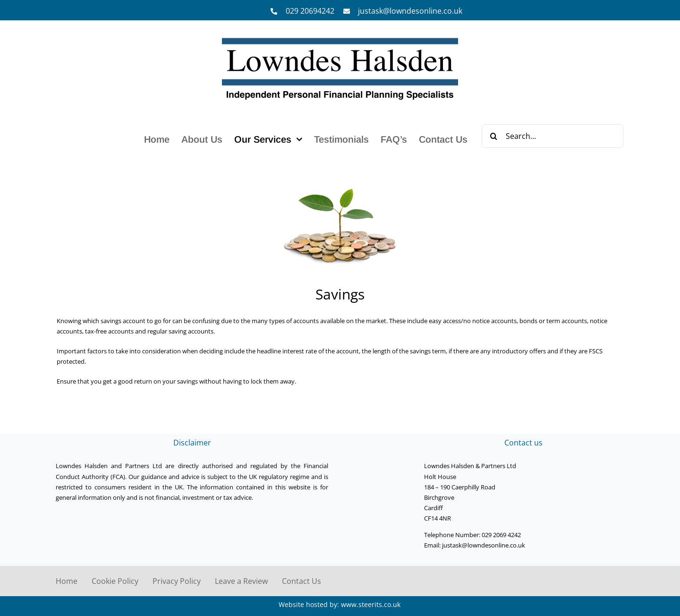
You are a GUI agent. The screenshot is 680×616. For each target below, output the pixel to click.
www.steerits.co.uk (371, 604)
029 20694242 (310, 11)
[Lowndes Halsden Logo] (340, 38)
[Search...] (552, 136)
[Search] (493, 136)
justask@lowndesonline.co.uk (410, 11)
